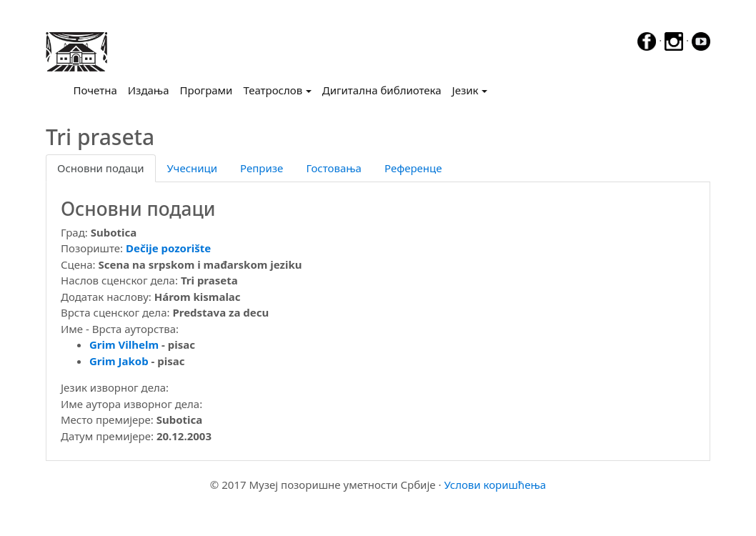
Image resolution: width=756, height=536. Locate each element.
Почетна (98, 89)
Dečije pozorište (168, 248)
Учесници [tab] (192, 168)
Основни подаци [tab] (101, 168)
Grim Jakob (119, 361)
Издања (149, 90)
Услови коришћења (495, 485)
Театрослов (273, 90)
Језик (466, 90)
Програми (207, 90)
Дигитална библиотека (382, 90)
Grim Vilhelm (124, 344)
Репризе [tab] (262, 168)
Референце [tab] (413, 168)
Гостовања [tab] (334, 168)
